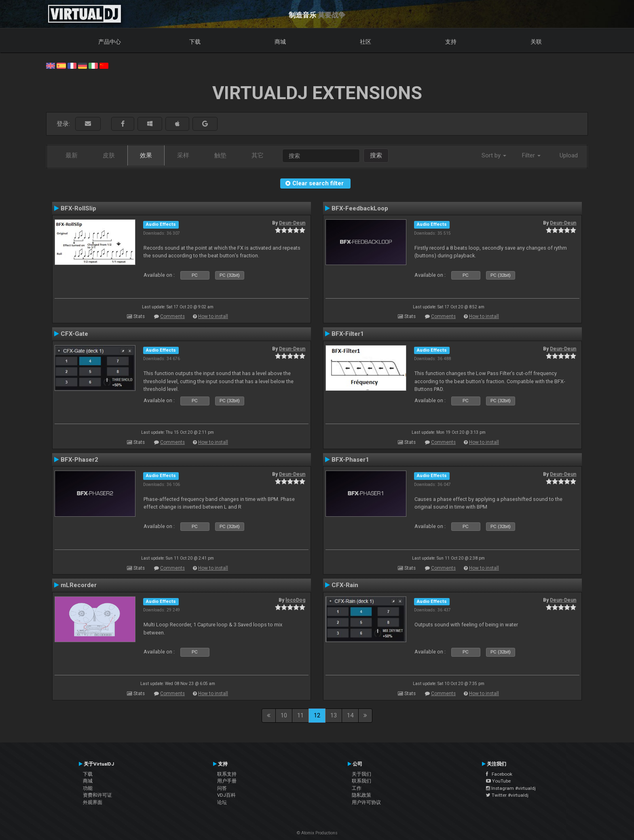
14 (350, 715)
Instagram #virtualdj (511, 788)
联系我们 (361, 781)
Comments (172, 316)
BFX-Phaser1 (350, 460)
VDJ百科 (226, 795)
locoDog (295, 600)
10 (284, 715)
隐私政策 (361, 795)
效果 (146, 155)
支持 (451, 42)
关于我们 (361, 774)
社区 (366, 42)
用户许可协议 (366, 802)
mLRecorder (79, 585)
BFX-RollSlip (78, 208)
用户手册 (227, 781)
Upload (569, 155)
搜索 (376, 155)
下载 (195, 42)
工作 (357, 788)
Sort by (494, 155)
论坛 (222, 802)
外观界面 (93, 802)
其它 (258, 155)
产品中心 (110, 42)
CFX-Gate (74, 334)
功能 (88, 788)
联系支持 (227, 774)
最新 (72, 155)
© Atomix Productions (317, 833)
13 (334, 715)
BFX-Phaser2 (79, 460)
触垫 (220, 155)
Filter (531, 155)
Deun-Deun (292, 223)
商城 (280, 42)
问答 (222, 788)
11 (300, 715)
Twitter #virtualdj (507, 795)
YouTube (498, 781)
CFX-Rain (345, 585)
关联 (536, 42)
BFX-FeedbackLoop (360, 208)
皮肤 (109, 155)
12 (317, 715)
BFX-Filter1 (348, 334)
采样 (183, 155)
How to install (213, 316)
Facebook (499, 774)
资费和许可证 (97, 795)
